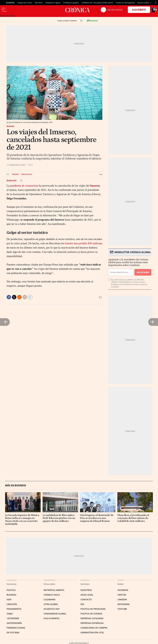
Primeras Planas (16, 628)
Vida (9, 599)
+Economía (13, 618)
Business (10, 126)
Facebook (123, 590)
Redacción (12, 180)
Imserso (95, 186)
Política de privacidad (93, 609)
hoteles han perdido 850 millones (84, 243)
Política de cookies (91, 614)
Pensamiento (14, 609)
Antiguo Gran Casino (25, 3)
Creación (12, 604)
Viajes (10, 614)
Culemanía (49, 599)
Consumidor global (55, 614)
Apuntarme (143, 272)
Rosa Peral (39, 3)
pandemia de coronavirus (24, 186)
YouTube (122, 609)
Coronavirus (27, 174)
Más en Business (16, 486)
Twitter (122, 595)
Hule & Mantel (52, 618)
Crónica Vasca (52, 595)
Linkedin (122, 599)
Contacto (86, 599)
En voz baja (13, 632)
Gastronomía (14, 623)
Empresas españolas (92, 623)
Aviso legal (87, 595)
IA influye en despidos (71, 3)
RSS (82, 604)
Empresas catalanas (92, 618)
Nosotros (86, 590)
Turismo (15, 174)
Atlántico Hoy (52, 609)
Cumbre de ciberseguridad (125, 3)
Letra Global (51, 604)
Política (11, 590)
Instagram (123, 604)
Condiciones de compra (94, 628)
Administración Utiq (92, 632)
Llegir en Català (8, 16)
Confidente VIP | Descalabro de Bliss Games (97, 3)
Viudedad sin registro (53, 3)
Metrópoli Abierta (54, 590)
